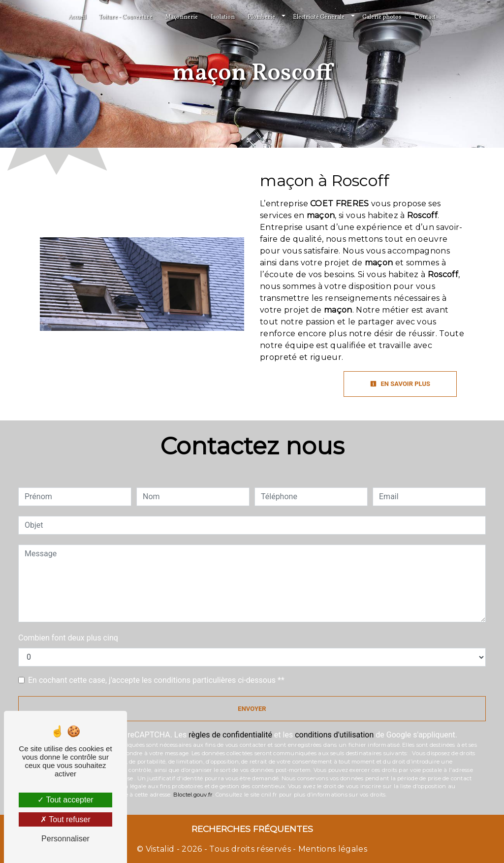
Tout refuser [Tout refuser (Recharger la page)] (65, 819)
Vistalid (160, 849)
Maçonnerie (182, 17)
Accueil (77, 17)
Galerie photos (382, 17)
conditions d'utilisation (334, 735)
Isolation (223, 17)
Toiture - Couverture (126, 17)
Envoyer (252, 709)
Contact (425, 17)
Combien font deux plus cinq (68, 638)
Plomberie (261, 17)
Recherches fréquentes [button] (252, 829)
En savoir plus (400, 384)
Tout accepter (65, 800)
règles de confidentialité (230, 735)
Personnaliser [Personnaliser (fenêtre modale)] (65, 839)
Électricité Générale (319, 17)
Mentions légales (332, 849)
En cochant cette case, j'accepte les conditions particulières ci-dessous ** (156, 680)
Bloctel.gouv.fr (193, 795)
